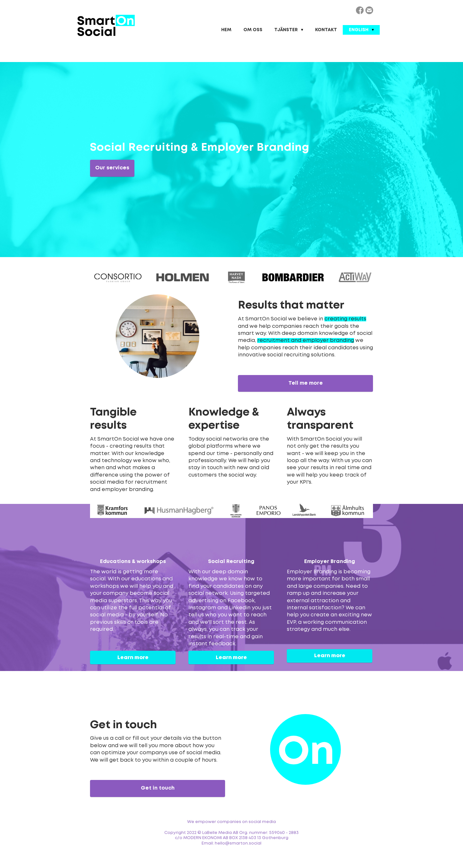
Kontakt (326, 30)
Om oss (253, 30)
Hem (226, 30)
